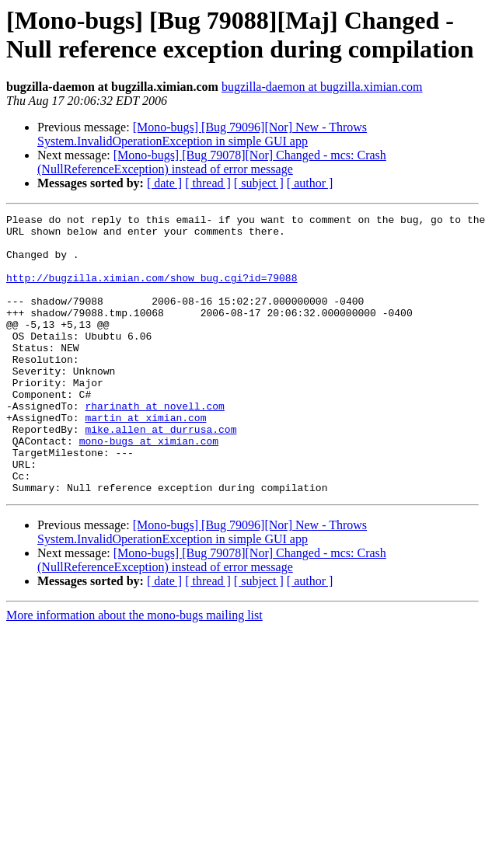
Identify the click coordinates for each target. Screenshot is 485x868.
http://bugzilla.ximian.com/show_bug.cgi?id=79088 (152, 291)
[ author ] (310, 183)
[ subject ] (259, 183)
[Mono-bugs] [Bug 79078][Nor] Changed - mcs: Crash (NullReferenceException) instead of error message (212, 162)
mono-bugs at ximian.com (149, 487)
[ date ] (164, 183)
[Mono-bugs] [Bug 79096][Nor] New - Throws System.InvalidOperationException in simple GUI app (202, 134)
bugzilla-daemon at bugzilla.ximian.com (322, 87)
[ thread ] (208, 183)
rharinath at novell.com (154, 445)
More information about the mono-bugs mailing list (134, 671)
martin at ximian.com (145, 459)
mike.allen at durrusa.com (161, 473)
